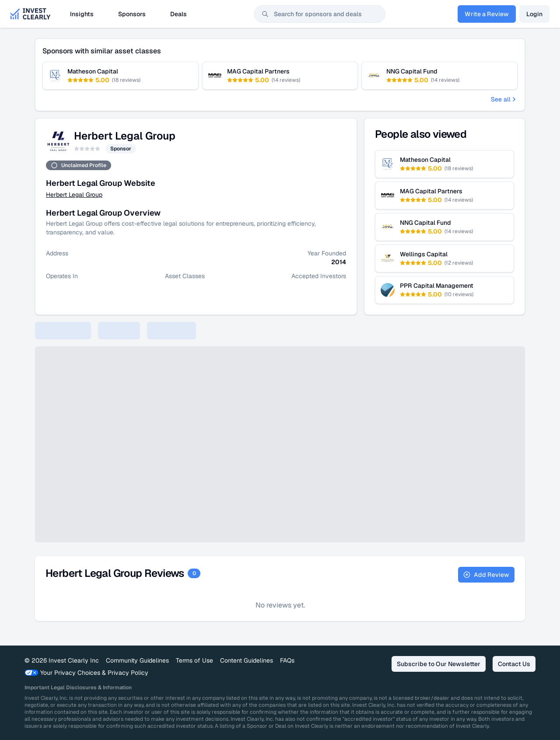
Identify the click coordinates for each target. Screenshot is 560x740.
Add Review (486, 575)
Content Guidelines (247, 660)
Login (534, 14)
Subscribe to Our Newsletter (439, 664)
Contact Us (514, 664)
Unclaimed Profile (79, 165)
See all (504, 99)
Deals (178, 14)
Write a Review (487, 14)
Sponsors (132, 14)
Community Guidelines (137, 660)
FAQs (287, 660)
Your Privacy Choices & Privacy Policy (86, 673)
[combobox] (320, 14)
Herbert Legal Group (74, 195)
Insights (82, 14)
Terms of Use (194, 660)
